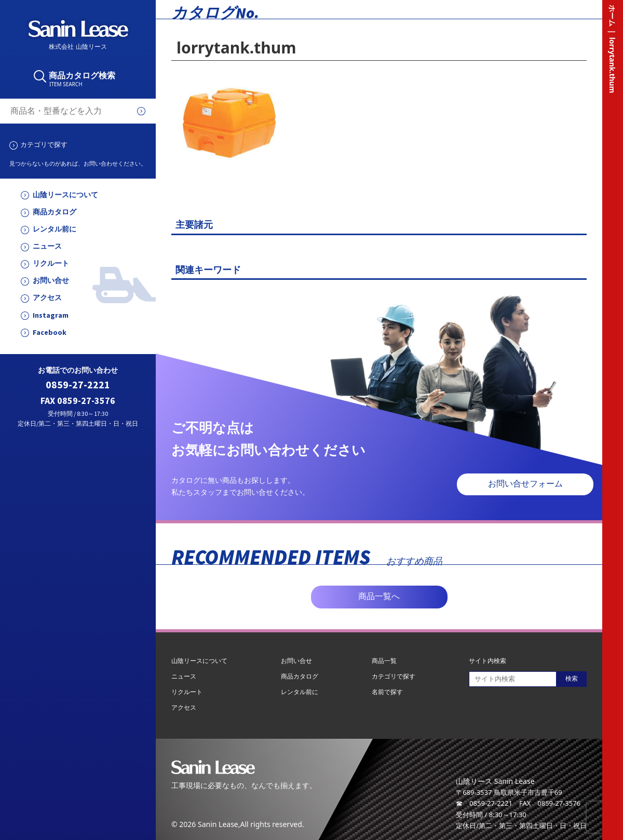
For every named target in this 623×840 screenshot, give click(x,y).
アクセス (47, 298)
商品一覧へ (379, 596)
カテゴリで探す (44, 144)
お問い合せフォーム (525, 484)
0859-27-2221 (78, 385)
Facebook (50, 333)
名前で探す (387, 692)
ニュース (47, 246)
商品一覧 (384, 661)
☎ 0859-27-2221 (484, 803)
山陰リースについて (65, 195)
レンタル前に (55, 229)
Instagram (51, 315)
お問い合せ (51, 281)
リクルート (51, 263)
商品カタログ (55, 212)
